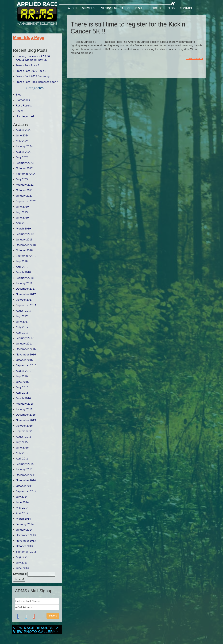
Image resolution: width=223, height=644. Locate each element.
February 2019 (25, 234)
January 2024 (24, 146)
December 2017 (26, 289)
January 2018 (24, 283)
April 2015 (22, 459)
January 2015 (24, 469)
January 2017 (24, 344)
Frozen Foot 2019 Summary (33, 76)
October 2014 (24, 486)
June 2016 (22, 382)
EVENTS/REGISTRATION (115, 8)
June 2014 (22, 502)
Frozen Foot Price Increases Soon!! (37, 82)
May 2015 (22, 453)
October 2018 (24, 250)
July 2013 (22, 563)
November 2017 (26, 294)
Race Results (24, 106)
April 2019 (22, 223)
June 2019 (22, 218)
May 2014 (22, 508)
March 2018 (23, 272)
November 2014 (26, 480)
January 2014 (24, 530)
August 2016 (24, 371)
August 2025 (24, 130)
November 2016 (26, 355)
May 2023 (22, 157)
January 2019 (24, 240)
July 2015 (22, 442)
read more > (195, 58)
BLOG (171, 8)
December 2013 (26, 535)
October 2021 (24, 190)
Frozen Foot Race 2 (28, 66)
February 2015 (25, 464)
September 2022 (26, 174)
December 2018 (26, 245)
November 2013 (26, 541)
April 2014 (22, 513)
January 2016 (24, 409)
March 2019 (23, 229)
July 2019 (22, 212)
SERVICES (88, 8)
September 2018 (26, 256)
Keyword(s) (20, 574)
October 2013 (24, 546)
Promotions (23, 100)
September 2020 (26, 201)
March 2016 (23, 398)
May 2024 (22, 141)
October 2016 (24, 360)
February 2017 (25, 338)
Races (20, 111)
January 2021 (24, 196)
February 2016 (25, 404)
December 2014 (26, 475)
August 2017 (24, 311)
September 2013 (26, 552)
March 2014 (23, 519)
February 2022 (25, 185)
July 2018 (22, 261)
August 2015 (24, 437)
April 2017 (22, 333)
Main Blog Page (29, 37)
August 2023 (24, 152)
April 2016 (22, 393)
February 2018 (25, 278)
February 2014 (25, 524)
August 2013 (24, 557)
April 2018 (22, 267)
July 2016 (22, 376)
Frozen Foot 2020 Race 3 (31, 71)
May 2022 (22, 179)
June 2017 (22, 322)
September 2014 (26, 491)
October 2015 (24, 426)
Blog (19, 95)
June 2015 (22, 448)
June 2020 (22, 207)
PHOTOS (157, 8)
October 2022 (24, 168)
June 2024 (22, 136)
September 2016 (26, 365)
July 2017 (22, 316)
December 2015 (26, 415)
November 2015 (26, 420)
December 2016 (26, 349)
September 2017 (26, 305)
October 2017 (24, 300)
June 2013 (22, 568)
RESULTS (141, 8)
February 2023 (25, 163)
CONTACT (186, 8)
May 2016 (22, 387)
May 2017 (22, 327)
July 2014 (22, 497)
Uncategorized (25, 116)
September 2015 (26, 431)
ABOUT (72, 8)
